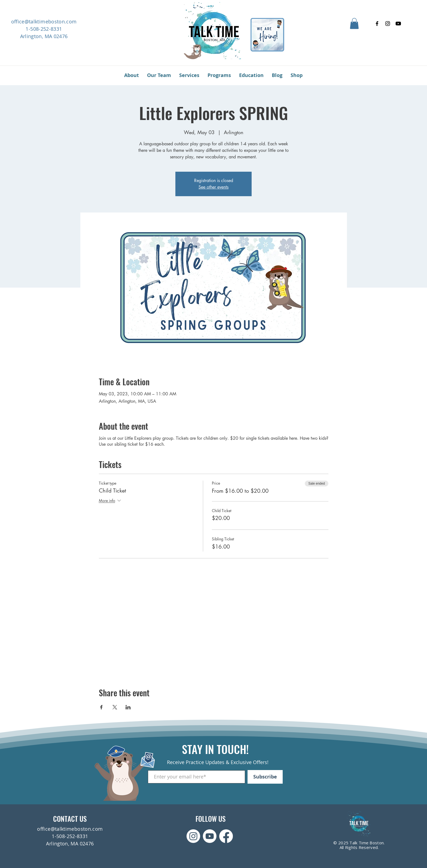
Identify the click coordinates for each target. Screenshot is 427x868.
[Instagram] (388, 24)
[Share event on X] (115, 707)
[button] (354, 24)
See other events (213, 187)
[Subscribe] (265, 777)
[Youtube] (398, 24)
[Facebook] (377, 24)
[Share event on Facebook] (101, 707)
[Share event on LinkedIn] (128, 707)
